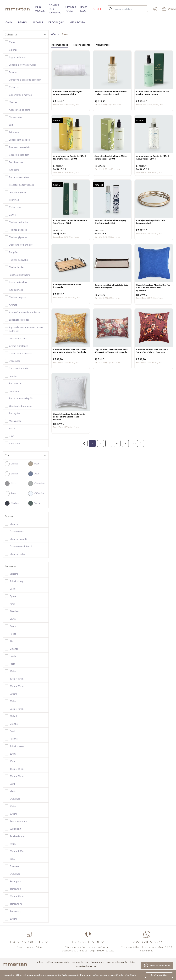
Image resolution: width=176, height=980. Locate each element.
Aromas (38, 22)
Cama (9, 22)
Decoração (56, 22)
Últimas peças (71, 9)
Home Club (84, 9)
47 (134, 447)
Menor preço (103, 45)
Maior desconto (82, 45)
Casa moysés (40, 9)
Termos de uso (80, 962)
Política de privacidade (58, 962)
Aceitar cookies (159, 975)
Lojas (133, 962)
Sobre (40, 962)
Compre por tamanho (55, 9)
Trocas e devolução (117, 962)
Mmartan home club (87, 966)
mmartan (18, 9)
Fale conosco (98, 962)
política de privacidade (124, 975)
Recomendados (60, 45)
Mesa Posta (77, 22)
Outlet (96, 9)
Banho (23, 22)
